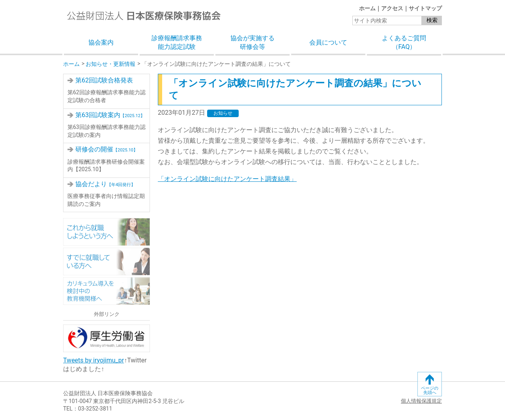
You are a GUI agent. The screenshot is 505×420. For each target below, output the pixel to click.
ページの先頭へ (430, 390)
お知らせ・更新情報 (110, 64)
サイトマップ (425, 8)
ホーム (367, 8)
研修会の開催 (107, 149)
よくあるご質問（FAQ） (404, 42)
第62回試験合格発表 (104, 80)
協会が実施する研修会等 (252, 42)
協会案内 (101, 42)
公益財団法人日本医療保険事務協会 (144, 16)
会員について (328, 42)
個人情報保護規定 (421, 401)
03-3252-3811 (95, 409)
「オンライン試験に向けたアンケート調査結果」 (227, 179)
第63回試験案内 (110, 115)
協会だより (105, 184)
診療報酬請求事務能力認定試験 (177, 42)
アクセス (392, 8)
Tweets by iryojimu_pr (94, 360)
